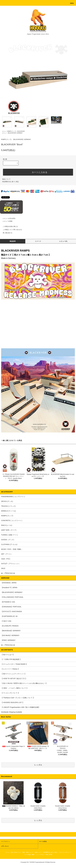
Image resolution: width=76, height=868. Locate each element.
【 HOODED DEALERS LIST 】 (13, 702)
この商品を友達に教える (9, 226)
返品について (6, 179)
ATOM (50, 855)
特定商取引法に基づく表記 (10, 182)
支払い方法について (16, 852)
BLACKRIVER (21, 131)
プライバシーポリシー (64, 852)
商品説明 (13, 241)
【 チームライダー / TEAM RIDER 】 (14, 664)
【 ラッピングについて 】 (10, 693)
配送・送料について (28, 852)
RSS (47, 855)
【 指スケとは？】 (8, 655)
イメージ (38, 241)
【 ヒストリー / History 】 (10, 669)
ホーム (4, 131)
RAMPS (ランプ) (12, 131)
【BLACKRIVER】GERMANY (15, 133)
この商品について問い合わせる (11, 230)
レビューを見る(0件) (8, 218)
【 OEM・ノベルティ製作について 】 (15, 688)
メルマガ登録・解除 (29, 855)
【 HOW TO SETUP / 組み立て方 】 (14, 679)
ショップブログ (40, 855)
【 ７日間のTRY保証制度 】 (11, 659)
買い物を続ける (6, 233)
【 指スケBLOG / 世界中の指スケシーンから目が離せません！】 (24, 683)
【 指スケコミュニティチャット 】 (14, 674)
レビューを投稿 (6, 221)
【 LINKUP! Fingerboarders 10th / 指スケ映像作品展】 (21, 707)
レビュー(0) (63, 241)
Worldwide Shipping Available (12, 712)
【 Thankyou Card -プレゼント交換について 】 (18, 698)
